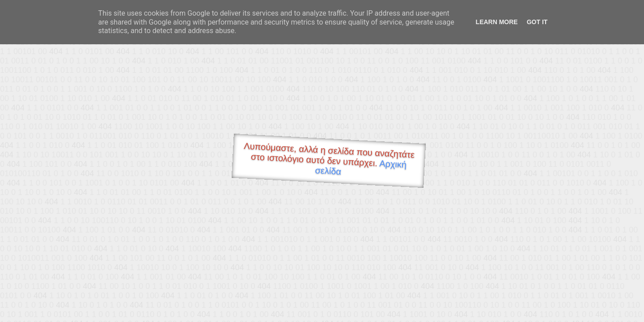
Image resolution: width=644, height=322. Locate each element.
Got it (537, 22)
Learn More (497, 22)
